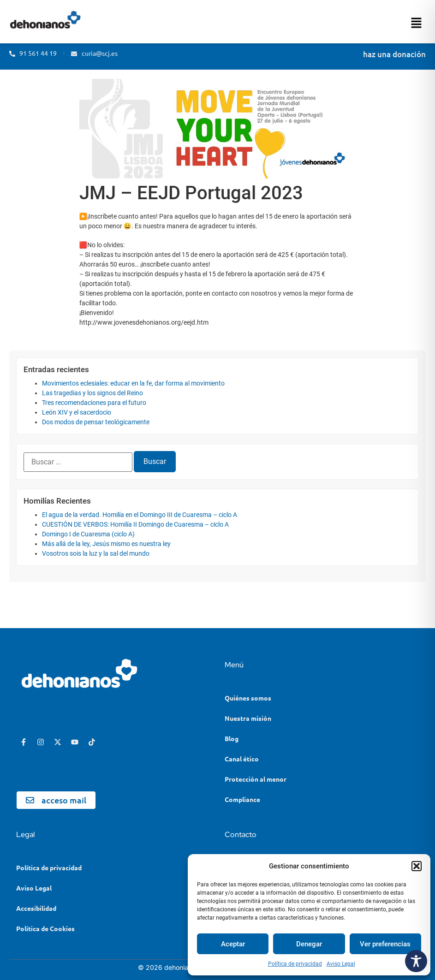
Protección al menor (256, 779)
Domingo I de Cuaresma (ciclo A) (88, 534)
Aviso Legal (341, 964)
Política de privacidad (295, 964)
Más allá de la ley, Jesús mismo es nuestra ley (106, 544)
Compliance (242, 799)
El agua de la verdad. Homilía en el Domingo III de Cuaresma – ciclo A (140, 515)
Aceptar (233, 944)
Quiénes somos (248, 698)
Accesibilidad (36, 908)
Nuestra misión (248, 718)
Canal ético (242, 759)
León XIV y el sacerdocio (77, 412)
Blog (232, 738)
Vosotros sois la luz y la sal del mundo (96, 553)
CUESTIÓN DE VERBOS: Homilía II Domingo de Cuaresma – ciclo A (135, 524)
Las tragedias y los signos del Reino (92, 393)
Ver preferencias (385, 944)
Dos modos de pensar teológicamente (96, 422)
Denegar (309, 944)
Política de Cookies (45, 928)
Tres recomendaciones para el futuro (94, 403)
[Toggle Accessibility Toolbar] (416, 961)
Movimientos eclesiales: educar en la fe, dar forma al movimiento (133, 383)
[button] (417, 866)
